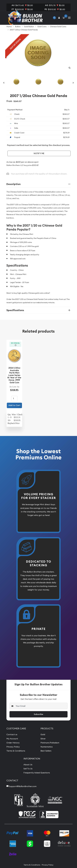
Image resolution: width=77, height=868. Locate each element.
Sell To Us (28, 769)
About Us (28, 765)
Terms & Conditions (16, 751)
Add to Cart (14, 405)
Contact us (12, 734)
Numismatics (47, 747)
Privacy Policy (13, 747)
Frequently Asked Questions (37, 773)
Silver (43, 739)
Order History (13, 743)
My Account (12, 739)
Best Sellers (46, 751)
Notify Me (39, 153)
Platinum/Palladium (50, 743)
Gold (43, 734)
